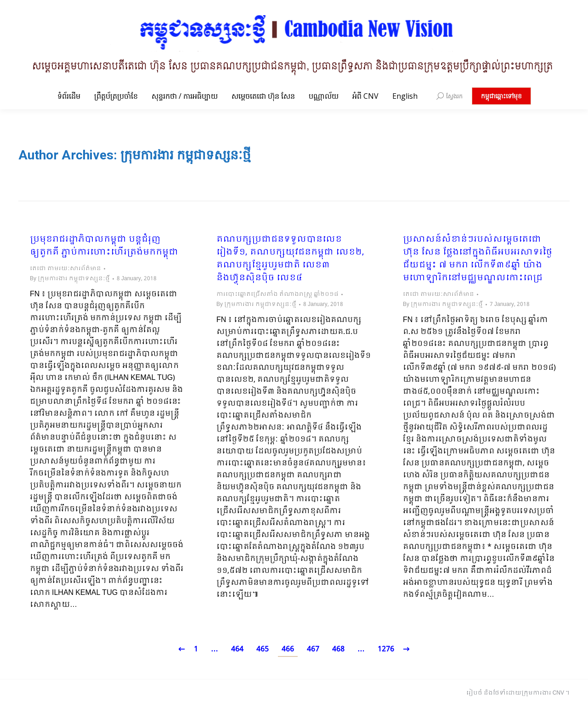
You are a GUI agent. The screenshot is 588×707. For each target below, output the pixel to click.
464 (237, 649)
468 (338, 649)
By (70, 279)
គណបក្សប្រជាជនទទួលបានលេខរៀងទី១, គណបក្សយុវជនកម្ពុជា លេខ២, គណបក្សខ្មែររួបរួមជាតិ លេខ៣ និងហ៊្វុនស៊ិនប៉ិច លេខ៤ (290, 259)
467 (313, 649)
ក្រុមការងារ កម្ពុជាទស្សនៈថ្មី (186, 155)
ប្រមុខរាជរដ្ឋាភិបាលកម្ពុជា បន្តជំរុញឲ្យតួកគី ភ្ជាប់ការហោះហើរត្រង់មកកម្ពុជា (104, 246)
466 (288, 649)
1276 (386, 649)
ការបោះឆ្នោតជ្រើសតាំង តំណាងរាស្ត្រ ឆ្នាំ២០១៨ (277, 294)
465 (263, 649)
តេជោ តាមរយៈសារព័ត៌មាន (65, 269)
